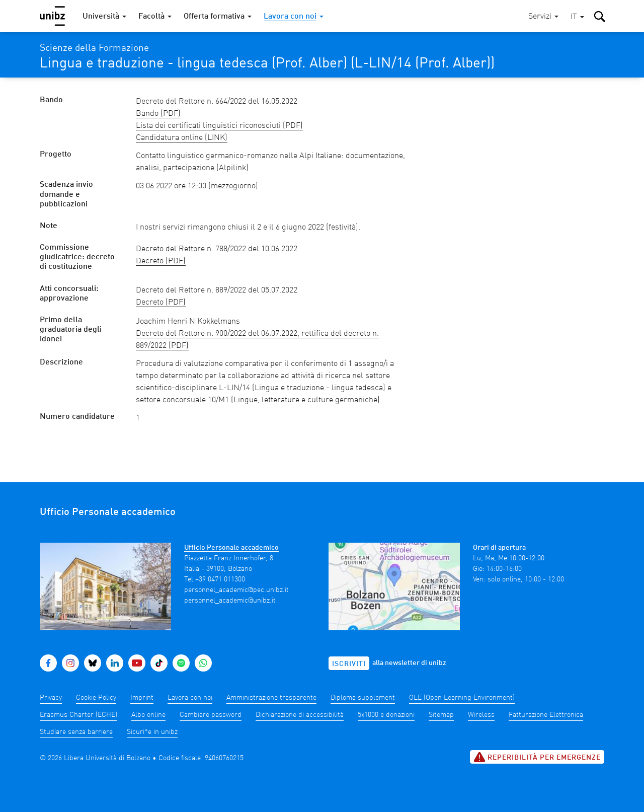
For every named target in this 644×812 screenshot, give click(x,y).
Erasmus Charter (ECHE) (78, 715)
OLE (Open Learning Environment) (462, 698)
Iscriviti (349, 664)
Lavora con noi (190, 698)
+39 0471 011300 (220, 579)
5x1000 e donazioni (386, 715)
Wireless (481, 715)
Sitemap (441, 715)
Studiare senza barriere (76, 732)
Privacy (51, 698)
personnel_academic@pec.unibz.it (236, 590)
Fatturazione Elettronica (546, 715)
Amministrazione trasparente (271, 698)
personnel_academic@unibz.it (230, 601)
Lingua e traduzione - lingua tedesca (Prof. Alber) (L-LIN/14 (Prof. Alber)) (267, 64)
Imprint (142, 698)
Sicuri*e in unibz (152, 732)
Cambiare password (211, 715)
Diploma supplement (363, 698)
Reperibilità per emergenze (537, 757)
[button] (577, 17)
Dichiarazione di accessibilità (300, 715)
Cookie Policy (96, 698)
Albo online (148, 715)
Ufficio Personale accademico (231, 548)
